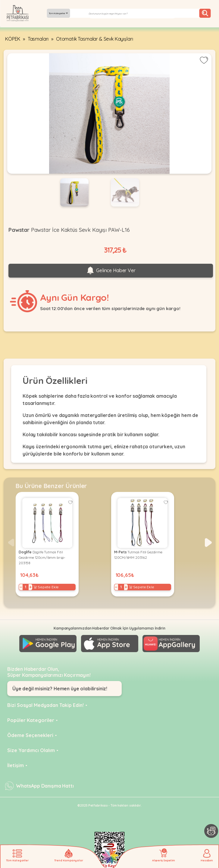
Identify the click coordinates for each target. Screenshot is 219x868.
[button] (208, 543)
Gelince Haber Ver (111, 271)
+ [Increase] (30, 587)
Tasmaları (38, 39)
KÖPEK (13, 39)
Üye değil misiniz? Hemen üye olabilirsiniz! (60, 689)
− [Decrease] (21, 587)
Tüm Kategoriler (58, 13)
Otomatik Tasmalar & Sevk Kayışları (95, 39)
